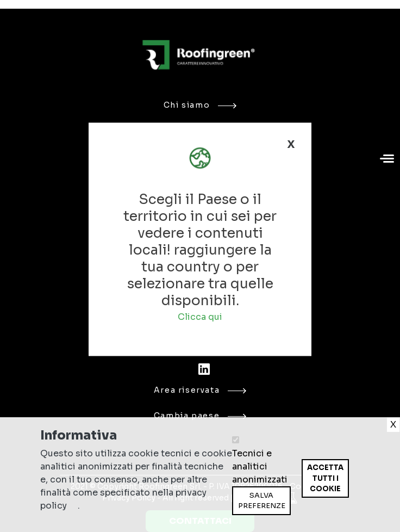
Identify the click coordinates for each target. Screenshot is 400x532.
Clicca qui (200, 317)
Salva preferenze (262, 501)
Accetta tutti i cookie (325, 478)
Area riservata (200, 390)
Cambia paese (200, 416)
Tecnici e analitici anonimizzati (260, 466)
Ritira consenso (301, 497)
